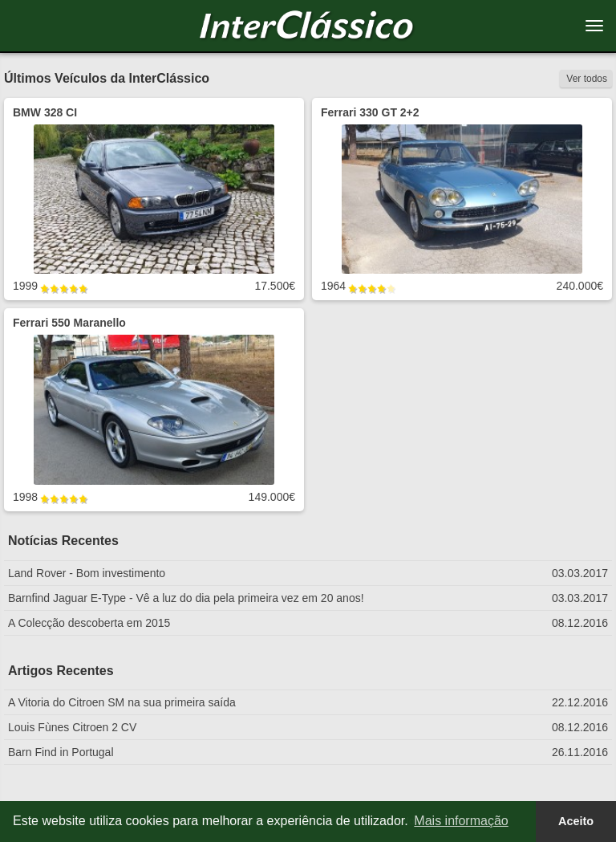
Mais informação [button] (461, 821)
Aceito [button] (576, 821)
